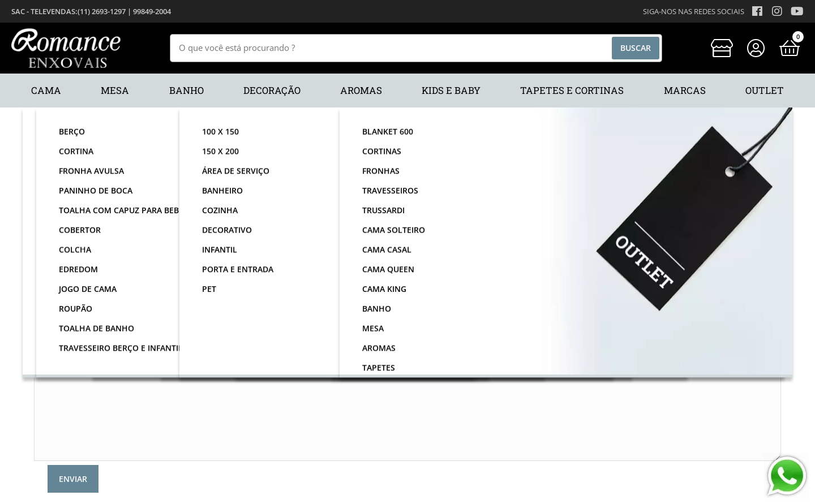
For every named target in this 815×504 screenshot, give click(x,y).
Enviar (73, 479)
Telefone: (67, 253)
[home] (66, 48)
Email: (73, 229)
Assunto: (68, 277)
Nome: (72, 204)
